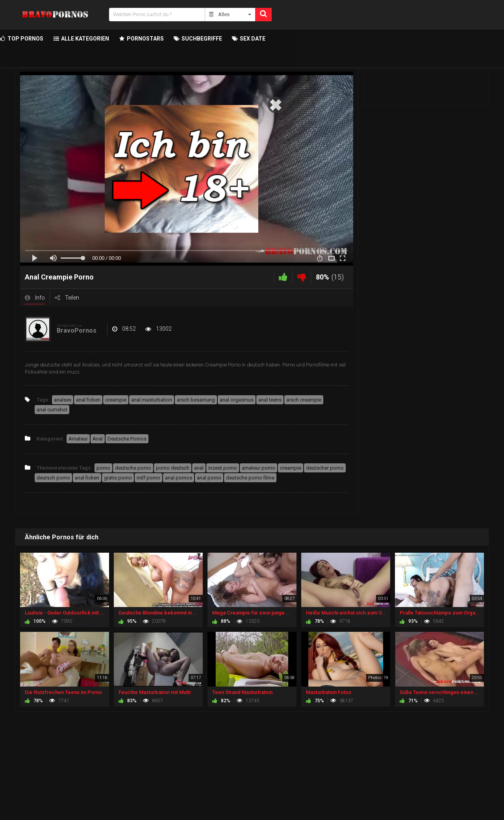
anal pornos (179, 478)
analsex (63, 400)
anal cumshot (52, 410)
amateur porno (258, 468)
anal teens (270, 400)
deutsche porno (133, 468)
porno (103, 468)
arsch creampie (304, 400)
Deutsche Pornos (127, 439)
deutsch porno (53, 478)
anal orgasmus (237, 400)
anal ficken (88, 400)
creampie (116, 400)
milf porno (148, 478)
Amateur (78, 439)
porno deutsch (173, 468)
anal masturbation (152, 400)
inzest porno (223, 468)
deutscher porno (325, 468)
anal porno (209, 478)
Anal (98, 439)
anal (199, 468)
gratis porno (118, 478)
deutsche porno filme (250, 478)
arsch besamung (196, 400)
